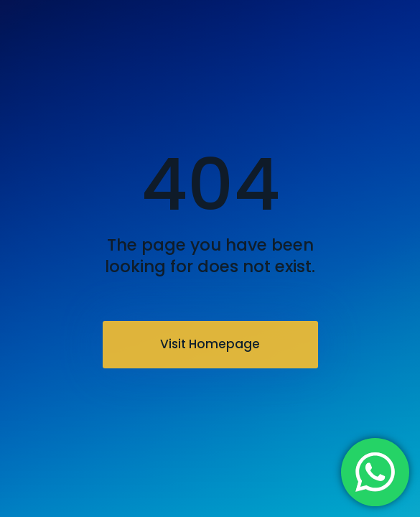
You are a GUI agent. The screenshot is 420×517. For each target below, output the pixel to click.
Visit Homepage (210, 344)
